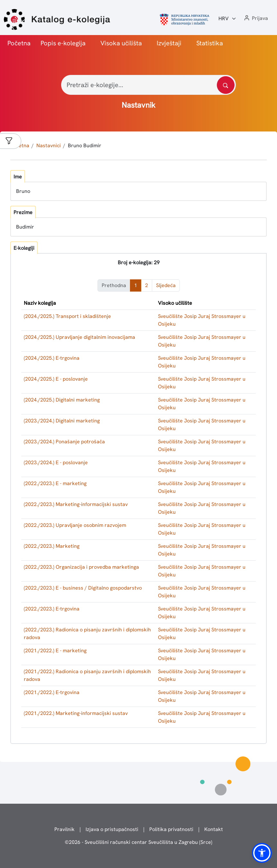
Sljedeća (166, 285)
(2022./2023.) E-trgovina (52, 609)
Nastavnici (49, 145)
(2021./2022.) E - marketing (55, 651)
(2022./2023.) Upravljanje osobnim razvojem (75, 525)
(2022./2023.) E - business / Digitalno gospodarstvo (83, 588)
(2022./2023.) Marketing (52, 546)
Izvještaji (169, 43)
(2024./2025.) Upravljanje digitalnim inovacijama (79, 337)
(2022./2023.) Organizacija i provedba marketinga (81, 567)
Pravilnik (65, 829)
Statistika (210, 43)
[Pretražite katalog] (226, 85)
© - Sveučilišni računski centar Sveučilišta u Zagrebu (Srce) (138, 842)
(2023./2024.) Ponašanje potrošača (64, 442)
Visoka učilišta (121, 43)
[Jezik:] (227, 19)
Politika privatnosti (171, 829)
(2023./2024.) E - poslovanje (56, 462)
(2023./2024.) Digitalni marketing (62, 421)
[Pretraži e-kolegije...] (148, 85)
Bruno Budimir (85, 145)
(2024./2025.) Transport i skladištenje (67, 316)
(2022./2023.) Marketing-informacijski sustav (76, 504)
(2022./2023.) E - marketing (55, 483)
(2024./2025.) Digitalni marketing (62, 400)
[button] (255, 18)
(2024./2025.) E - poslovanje (56, 379)
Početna (19, 43)
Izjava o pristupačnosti (112, 829)
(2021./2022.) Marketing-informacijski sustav (76, 713)
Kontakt (214, 829)
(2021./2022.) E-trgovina (52, 692)
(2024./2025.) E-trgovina (52, 358)
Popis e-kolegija (63, 43)
